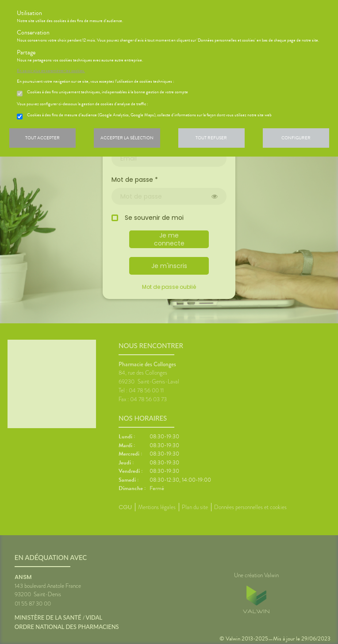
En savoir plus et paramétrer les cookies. (51, 71)
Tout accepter (42, 138)
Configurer (296, 138)
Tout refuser (211, 138)
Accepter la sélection (127, 138)
